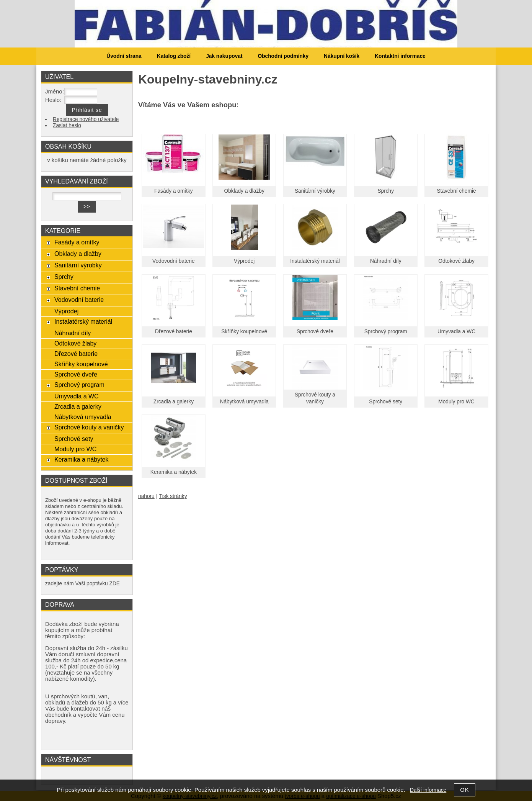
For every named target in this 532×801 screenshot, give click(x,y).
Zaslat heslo (67, 125)
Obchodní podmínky (283, 56)
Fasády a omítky (174, 191)
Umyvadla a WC (456, 332)
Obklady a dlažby (244, 191)
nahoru (146, 496)
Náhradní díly (386, 261)
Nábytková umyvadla (244, 402)
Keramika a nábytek (174, 472)
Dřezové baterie (174, 332)
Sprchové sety (386, 402)
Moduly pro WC (456, 402)
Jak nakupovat (224, 56)
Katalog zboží (174, 56)
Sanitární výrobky (315, 191)
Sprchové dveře (315, 332)
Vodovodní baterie (174, 261)
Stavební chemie (456, 191)
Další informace (428, 790)
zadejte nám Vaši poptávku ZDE (82, 584)
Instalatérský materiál (315, 261)
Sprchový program (386, 332)
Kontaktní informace (400, 56)
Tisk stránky (173, 496)
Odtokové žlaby (456, 261)
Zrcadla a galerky (174, 402)
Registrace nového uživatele (86, 119)
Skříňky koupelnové (244, 332)
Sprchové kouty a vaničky (89, 427)
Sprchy (386, 191)
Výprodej (244, 261)
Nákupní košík (342, 56)
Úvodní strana (124, 56)
